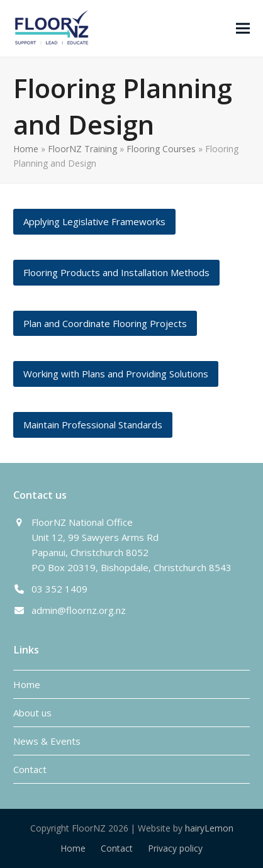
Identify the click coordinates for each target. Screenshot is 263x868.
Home (26, 149)
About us (32, 713)
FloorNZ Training (82, 149)
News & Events (47, 741)
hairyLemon (209, 828)
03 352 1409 (59, 589)
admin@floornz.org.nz (79, 610)
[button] (243, 28)
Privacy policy (175, 848)
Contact (30, 769)
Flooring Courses (161, 149)
